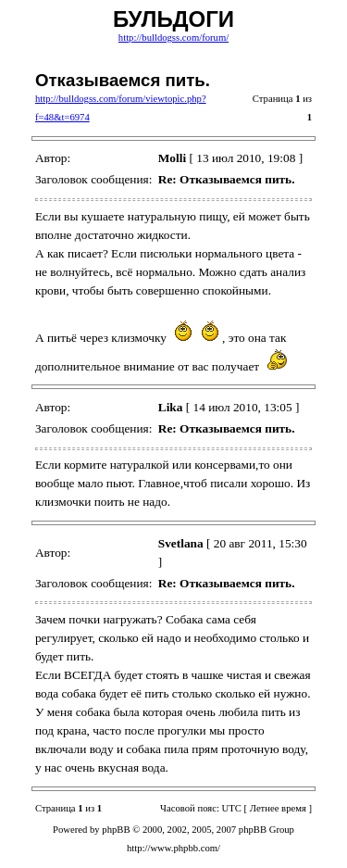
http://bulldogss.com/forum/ (173, 38)
